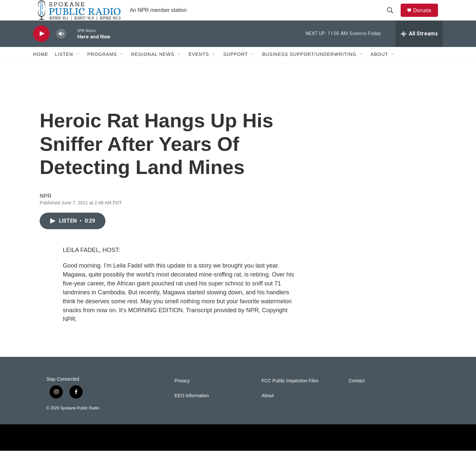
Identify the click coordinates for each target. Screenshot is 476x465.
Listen (64, 69)
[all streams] (419, 48)
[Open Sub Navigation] (78, 69)
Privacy (182, 395)
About (379, 69)
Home (41, 69)
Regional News (153, 69)
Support (235, 69)
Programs (102, 69)
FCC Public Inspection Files (290, 395)
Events (199, 69)
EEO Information (192, 410)
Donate (426, 17)
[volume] (61, 48)
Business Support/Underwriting (309, 69)
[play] (41, 48)
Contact (357, 395)
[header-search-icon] (393, 18)
